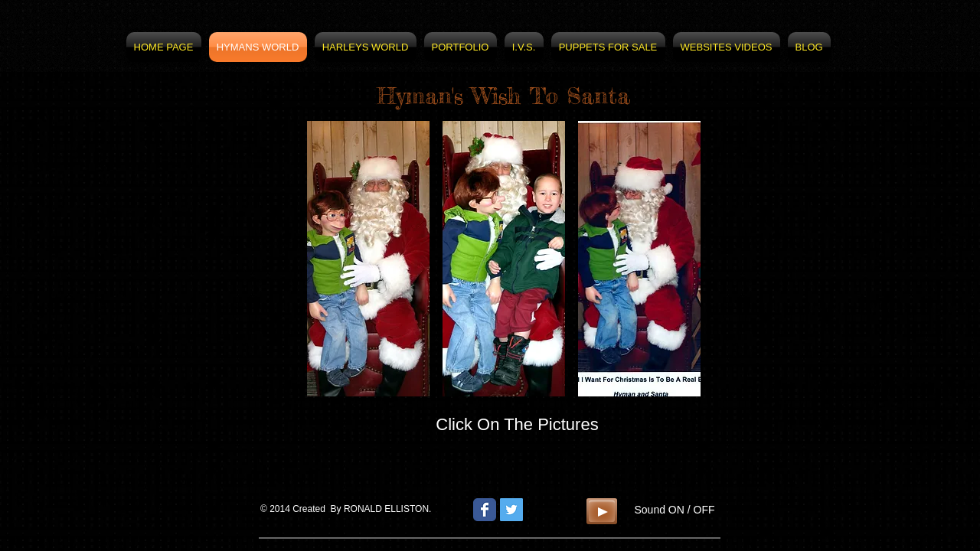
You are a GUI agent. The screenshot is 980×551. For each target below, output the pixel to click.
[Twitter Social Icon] (511, 510)
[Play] (602, 511)
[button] (368, 259)
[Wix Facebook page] (485, 510)
